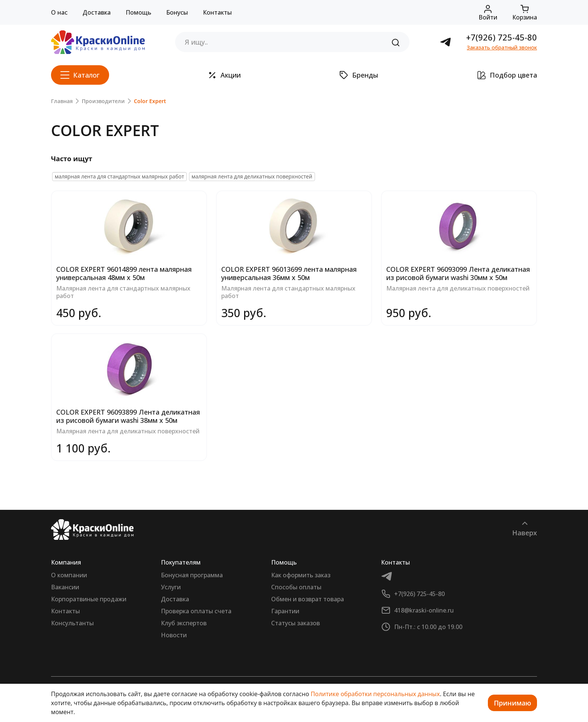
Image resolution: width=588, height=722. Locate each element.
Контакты (217, 12)
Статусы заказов (295, 623)
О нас (59, 12)
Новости (174, 635)
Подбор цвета (507, 75)
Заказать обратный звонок (502, 47)
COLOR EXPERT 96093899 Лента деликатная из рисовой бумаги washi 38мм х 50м (128, 416)
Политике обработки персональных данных (375, 694)
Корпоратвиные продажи (89, 599)
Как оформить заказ (301, 575)
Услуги (171, 587)
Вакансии (65, 587)
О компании (69, 575)
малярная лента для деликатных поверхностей (252, 176)
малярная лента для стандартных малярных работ (119, 176)
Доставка (97, 12)
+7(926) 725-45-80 (502, 37)
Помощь (138, 12)
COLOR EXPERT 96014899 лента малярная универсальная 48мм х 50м (124, 273)
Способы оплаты (296, 587)
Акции (224, 75)
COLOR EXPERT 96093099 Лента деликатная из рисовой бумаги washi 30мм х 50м (458, 273)
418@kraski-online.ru (424, 610)
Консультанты (72, 623)
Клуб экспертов (184, 623)
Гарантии (285, 611)
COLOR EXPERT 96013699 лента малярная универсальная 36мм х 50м (289, 273)
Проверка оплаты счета (196, 611)
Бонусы (177, 12)
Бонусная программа (192, 575)
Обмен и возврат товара (307, 599)
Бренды (359, 75)
